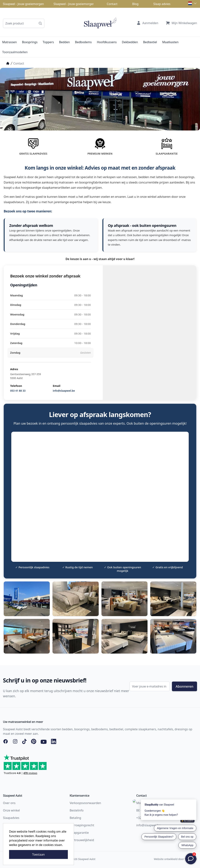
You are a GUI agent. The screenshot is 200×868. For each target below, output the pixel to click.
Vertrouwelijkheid (82, 840)
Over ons (9, 803)
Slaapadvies (11, 818)
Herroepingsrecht (82, 825)
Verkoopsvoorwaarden (85, 803)
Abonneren (184, 686)
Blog (135, 4)
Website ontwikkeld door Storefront (175, 859)
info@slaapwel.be (64, 391)
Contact (112, 4)
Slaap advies (162, 4)
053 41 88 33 (18, 391)
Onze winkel (11, 810)
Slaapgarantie (79, 833)
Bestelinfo (77, 810)
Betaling (75, 818)
